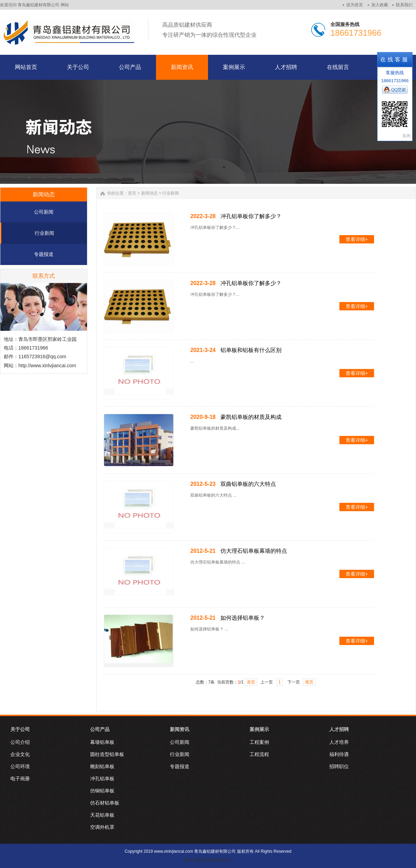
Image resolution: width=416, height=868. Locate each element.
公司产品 (100, 729)
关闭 (406, 136)
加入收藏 (380, 5)
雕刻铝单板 (102, 766)
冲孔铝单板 (102, 779)
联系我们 (404, 5)
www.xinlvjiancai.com (174, 851)
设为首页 (355, 5)
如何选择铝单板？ (243, 618)
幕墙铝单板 (102, 742)
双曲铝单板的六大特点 (248, 484)
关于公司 (20, 729)
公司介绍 (20, 742)
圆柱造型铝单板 (107, 754)
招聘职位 (339, 766)
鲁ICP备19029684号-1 (208, 860)
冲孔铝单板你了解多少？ (251, 216)
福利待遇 (339, 754)
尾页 (309, 682)
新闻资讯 (180, 729)
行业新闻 (44, 233)
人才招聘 (339, 729)
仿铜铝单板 (102, 791)
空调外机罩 (102, 827)
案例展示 (259, 729)
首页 (132, 193)
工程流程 (259, 754)
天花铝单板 (102, 815)
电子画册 (20, 779)
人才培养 (339, 742)
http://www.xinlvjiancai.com (47, 366)
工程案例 (259, 742)
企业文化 (20, 754)
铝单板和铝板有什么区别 (251, 350)
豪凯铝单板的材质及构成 (251, 417)
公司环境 (20, 766)
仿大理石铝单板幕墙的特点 (254, 551)
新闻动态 (149, 193)
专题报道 (44, 254)
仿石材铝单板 (105, 803)
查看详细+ (357, 239)
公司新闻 (44, 212)
